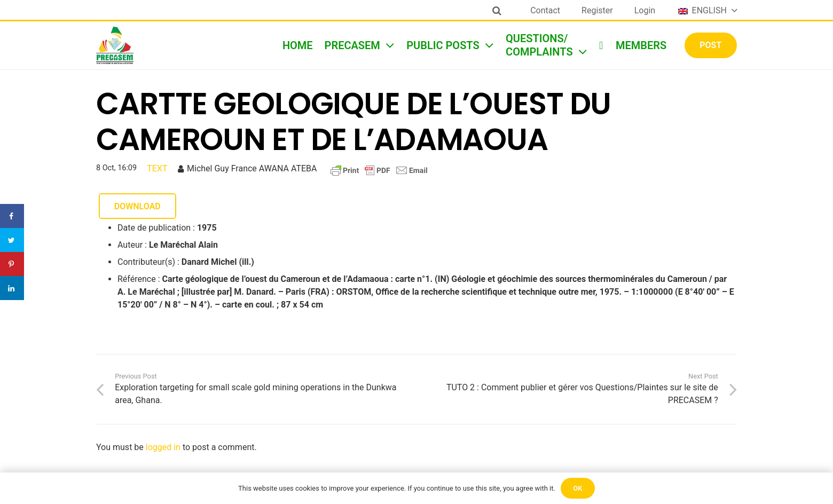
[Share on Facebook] (12, 216)
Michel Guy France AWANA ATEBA (252, 168)
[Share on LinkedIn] (12, 288)
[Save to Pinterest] (12, 264)
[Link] (115, 45)
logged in (163, 447)
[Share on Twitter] (12, 240)
